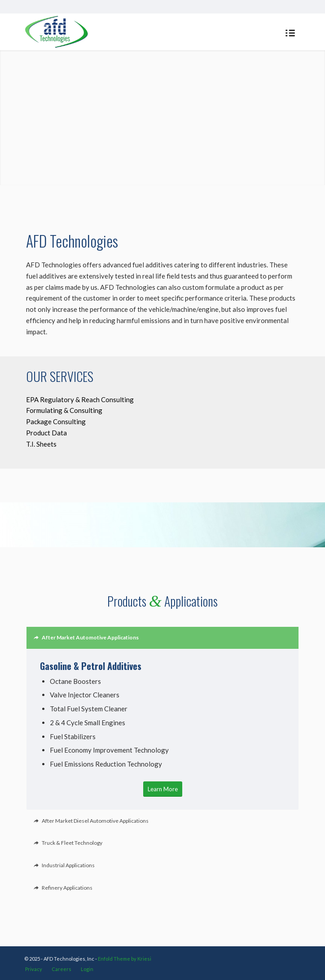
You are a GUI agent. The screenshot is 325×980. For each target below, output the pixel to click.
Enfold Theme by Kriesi (125, 959)
